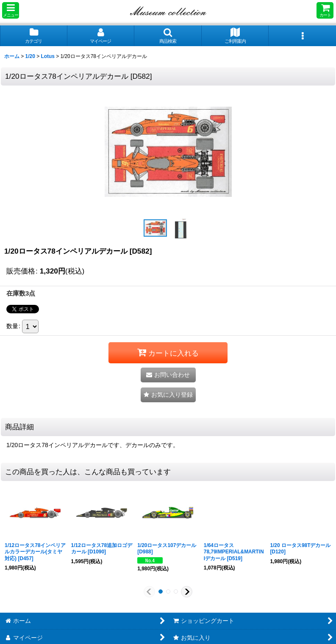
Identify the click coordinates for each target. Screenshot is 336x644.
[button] (11, 10)
